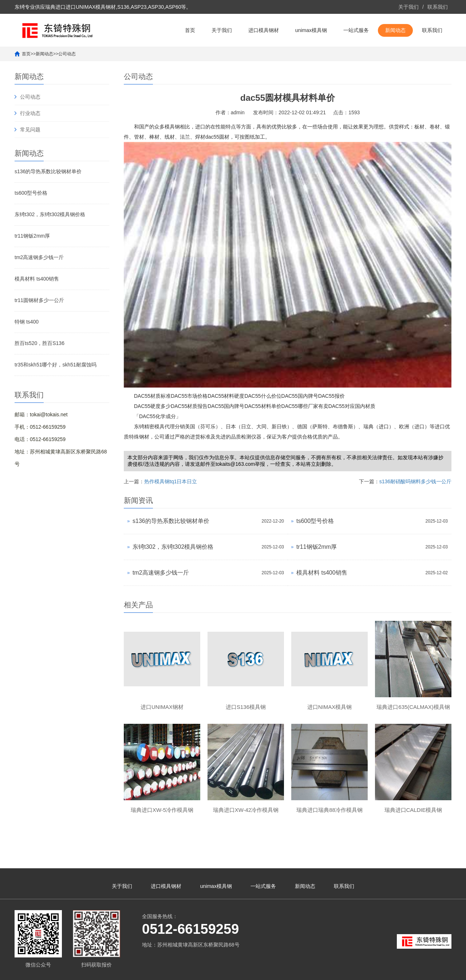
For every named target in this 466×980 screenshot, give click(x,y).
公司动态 (67, 54)
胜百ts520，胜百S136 (40, 343)
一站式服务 (356, 30)
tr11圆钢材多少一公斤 (39, 300)
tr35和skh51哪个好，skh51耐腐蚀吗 (56, 365)
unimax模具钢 (311, 30)
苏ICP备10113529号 (207, 971)
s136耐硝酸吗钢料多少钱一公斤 (415, 481)
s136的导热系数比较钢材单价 (48, 171)
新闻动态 (395, 30)
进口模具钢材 (264, 30)
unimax (358, 971)
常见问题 (30, 130)
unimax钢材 (406, 971)
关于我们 (408, 7)
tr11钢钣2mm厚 (32, 236)
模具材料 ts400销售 (37, 279)
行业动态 (30, 113)
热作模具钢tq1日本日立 (171, 481)
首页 (190, 30)
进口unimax (380, 971)
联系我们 (438, 7)
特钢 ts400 (27, 322)
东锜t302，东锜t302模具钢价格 (50, 214)
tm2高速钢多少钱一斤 (39, 257)
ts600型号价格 (31, 193)
